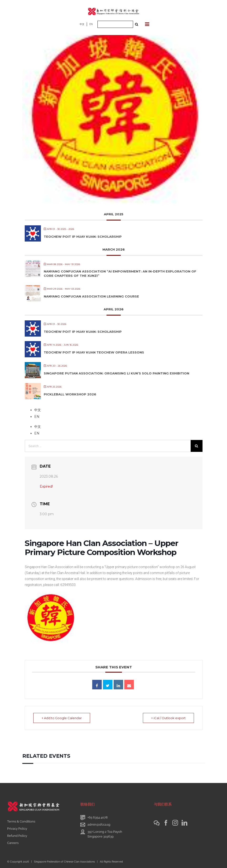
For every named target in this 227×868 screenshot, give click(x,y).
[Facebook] (166, 823)
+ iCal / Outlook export (168, 718)
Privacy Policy (17, 829)
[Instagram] (175, 823)
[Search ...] (115, 24)
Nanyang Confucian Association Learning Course (91, 296)
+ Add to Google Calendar (62, 718)
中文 (82, 24)
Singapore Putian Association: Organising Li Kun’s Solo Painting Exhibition (116, 373)
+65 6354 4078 (98, 817)
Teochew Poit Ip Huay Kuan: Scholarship (83, 237)
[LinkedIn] (184, 823)
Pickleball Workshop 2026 (70, 394)
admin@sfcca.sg (99, 825)
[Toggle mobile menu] (147, 24)
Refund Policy (17, 836)
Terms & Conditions (21, 821)
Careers (13, 843)
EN (91, 24)
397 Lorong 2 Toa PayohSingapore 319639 (105, 834)
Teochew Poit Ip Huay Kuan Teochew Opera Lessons (94, 352)
